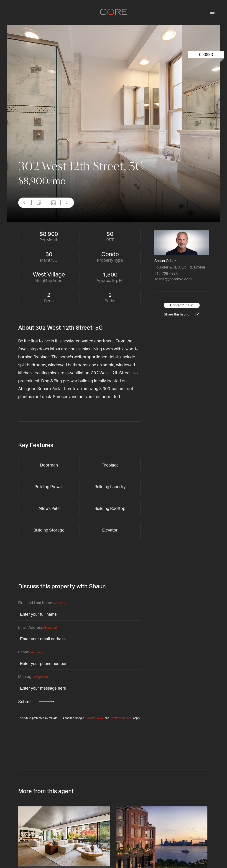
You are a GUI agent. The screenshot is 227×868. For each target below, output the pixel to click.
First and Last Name (42, 603)
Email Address (37, 628)
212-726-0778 (166, 274)
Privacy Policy (94, 718)
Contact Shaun (182, 305)
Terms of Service (121, 718)
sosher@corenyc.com (173, 279)
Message (33, 677)
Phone (31, 653)
